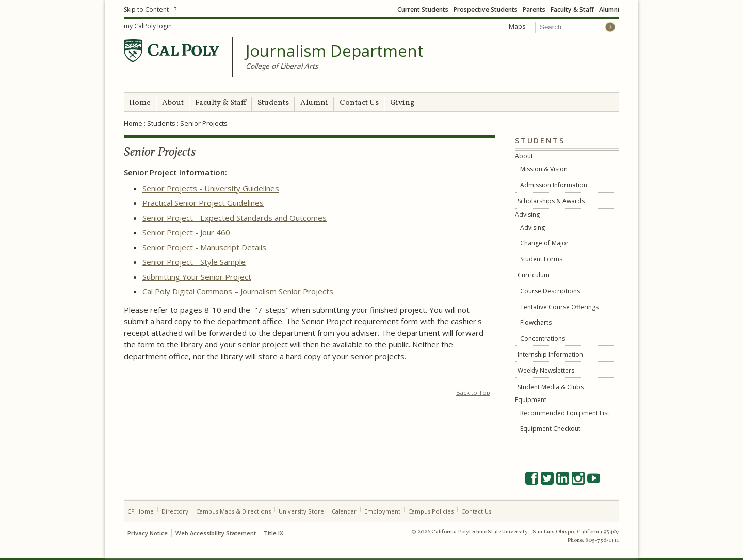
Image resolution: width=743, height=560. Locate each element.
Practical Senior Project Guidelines (203, 203)
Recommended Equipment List (565, 413)
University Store (301, 511)
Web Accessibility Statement (216, 533)
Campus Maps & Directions (233, 511)
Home (140, 103)
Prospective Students (486, 10)
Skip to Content (146, 10)
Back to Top (473, 393)
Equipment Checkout (550, 429)
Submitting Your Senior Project (197, 277)
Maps (517, 27)
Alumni (609, 10)
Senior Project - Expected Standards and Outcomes (235, 218)
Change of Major (544, 243)
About (173, 103)
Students (273, 103)
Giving (402, 103)
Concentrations (543, 338)
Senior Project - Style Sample (194, 262)
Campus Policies (431, 511)
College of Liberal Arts (282, 66)
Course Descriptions (550, 291)
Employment (382, 511)
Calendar (344, 511)
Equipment (531, 400)
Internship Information (550, 354)
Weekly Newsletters (546, 370)
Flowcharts (536, 322)
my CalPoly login (148, 26)
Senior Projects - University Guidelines (211, 188)
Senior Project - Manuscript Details (204, 247)
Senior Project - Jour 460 (186, 232)
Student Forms (541, 259)
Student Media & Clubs (551, 387)
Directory (175, 511)
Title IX (273, 533)
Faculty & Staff (572, 10)
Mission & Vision (544, 169)
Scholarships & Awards (551, 201)
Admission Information (554, 185)
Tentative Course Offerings (559, 307)
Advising (527, 214)
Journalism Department (335, 51)
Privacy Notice (148, 533)
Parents (534, 10)
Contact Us (359, 103)
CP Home (141, 511)
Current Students (423, 10)
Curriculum (534, 275)
